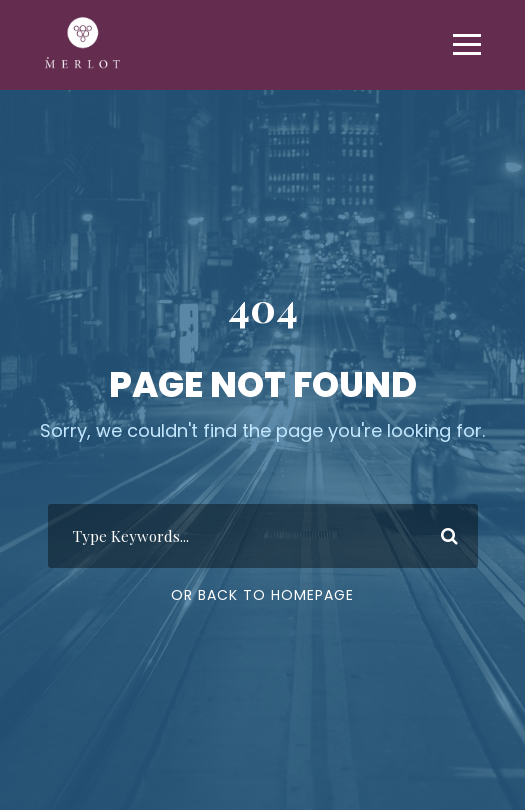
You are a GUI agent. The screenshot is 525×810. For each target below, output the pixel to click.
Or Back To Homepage (262, 595)
